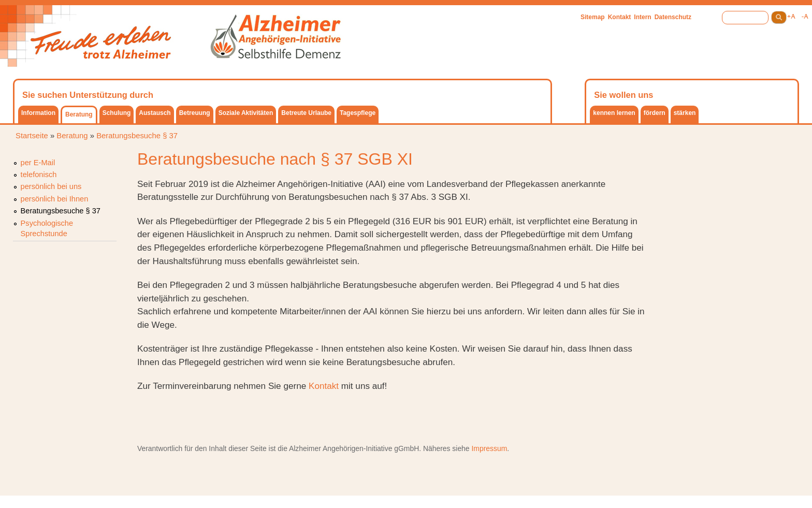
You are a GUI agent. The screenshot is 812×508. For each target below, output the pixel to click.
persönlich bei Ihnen (55, 199)
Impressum (489, 448)
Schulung (117, 113)
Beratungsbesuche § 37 (137, 136)
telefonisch (39, 175)
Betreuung (195, 113)
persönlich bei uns (51, 186)
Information (38, 113)
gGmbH (407, 448)
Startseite (32, 136)
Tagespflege (358, 113)
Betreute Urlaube (306, 113)
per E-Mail (38, 163)
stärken (685, 113)
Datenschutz (673, 17)
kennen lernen (614, 113)
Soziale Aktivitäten (246, 113)
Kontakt (620, 17)
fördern (655, 113)
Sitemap (593, 17)
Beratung (79, 114)
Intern (642, 17)
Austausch (155, 113)
